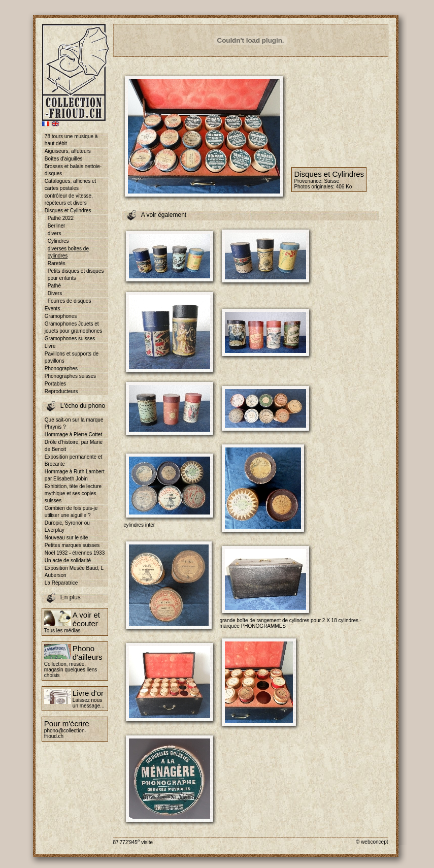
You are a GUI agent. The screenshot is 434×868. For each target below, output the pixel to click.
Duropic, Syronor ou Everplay (67, 526)
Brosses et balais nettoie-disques (73, 170)
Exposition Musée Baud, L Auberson (74, 572)
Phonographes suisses (70, 376)
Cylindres (58, 241)
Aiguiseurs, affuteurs (68, 151)
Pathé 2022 (61, 218)
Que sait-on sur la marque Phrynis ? (74, 423)
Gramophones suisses (70, 339)
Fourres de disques (70, 301)
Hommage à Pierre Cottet (73, 435)
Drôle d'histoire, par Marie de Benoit (74, 446)
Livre (50, 346)
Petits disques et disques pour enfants (76, 275)
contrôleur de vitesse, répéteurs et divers (69, 199)
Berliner (56, 226)
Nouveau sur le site (66, 538)
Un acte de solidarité (68, 560)
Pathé (54, 286)
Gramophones (61, 316)
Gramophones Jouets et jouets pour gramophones (73, 327)
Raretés (57, 263)
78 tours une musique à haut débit (71, 140)
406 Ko (344, 187)
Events (53, 309)
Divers (55, 293)
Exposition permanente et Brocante (73, 460)
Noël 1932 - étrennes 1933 (75, 553)
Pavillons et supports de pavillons (72, 357)
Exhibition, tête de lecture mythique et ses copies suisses (73, 493)
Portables (55, 384)
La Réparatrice (61, 583)
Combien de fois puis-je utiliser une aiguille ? (71, 512)
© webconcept (372, 842)
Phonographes (61, 368)
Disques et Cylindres (68, 211)
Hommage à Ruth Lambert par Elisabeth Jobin (75, 475)
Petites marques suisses (72, 545)
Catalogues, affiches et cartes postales (71, 185)
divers (55, 233)
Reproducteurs (61, 391)
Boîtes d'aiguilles (64, 159)
